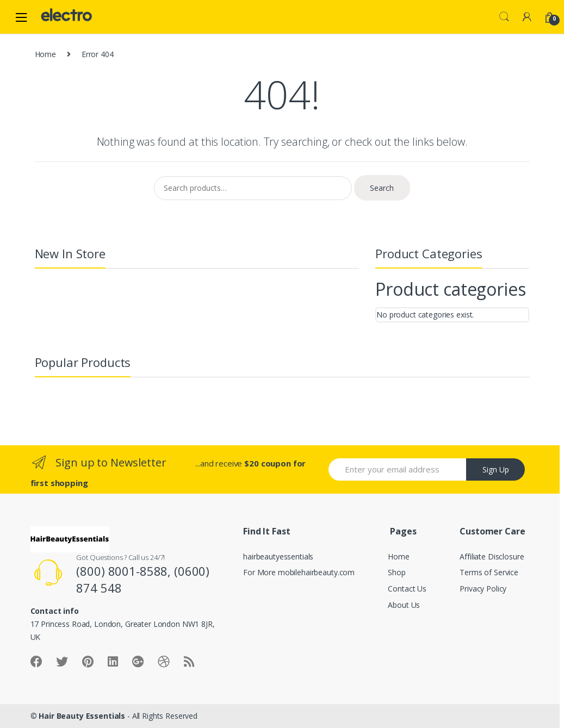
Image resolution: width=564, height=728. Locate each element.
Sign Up (496, 469)
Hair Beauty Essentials (82, 716)
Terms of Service (489, 572)
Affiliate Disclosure (492, 556)
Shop (396, 572)
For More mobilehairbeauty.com (299, 572)
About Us (404, 605)
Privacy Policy (483, 589)
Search (504, 17)
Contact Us (407, 589)
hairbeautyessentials (278, 556)
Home (45, 54)
